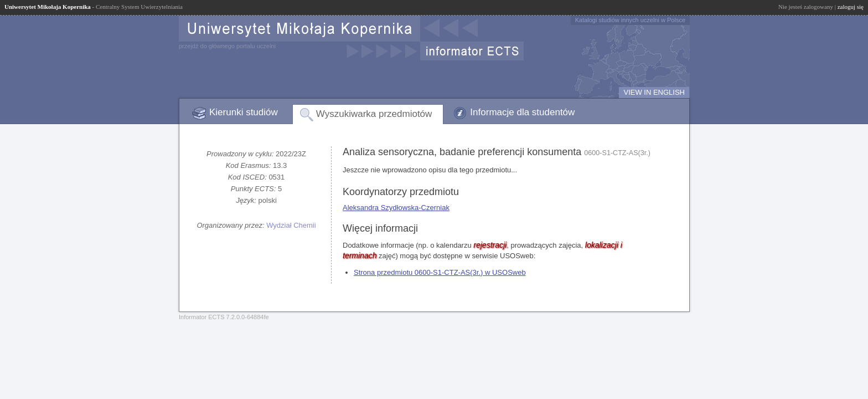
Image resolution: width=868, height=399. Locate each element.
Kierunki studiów (244, 112)
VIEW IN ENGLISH (654, 92)
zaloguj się (851, 7)
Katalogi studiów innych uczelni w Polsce (630, 20)
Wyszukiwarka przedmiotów (374, 114)
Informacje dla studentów (522, 112)
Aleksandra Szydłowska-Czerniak (396, 208)
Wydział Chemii (291, 225)
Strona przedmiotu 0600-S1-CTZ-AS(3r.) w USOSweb (440, 272)
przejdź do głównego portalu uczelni (227, 46)
